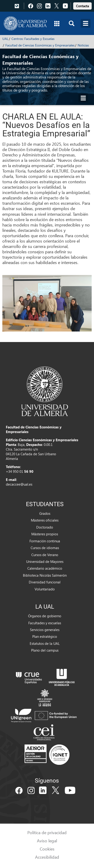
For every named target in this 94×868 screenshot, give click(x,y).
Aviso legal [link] (47, 841)
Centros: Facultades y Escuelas (33, 39)
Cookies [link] (47, 849)
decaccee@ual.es (19, 484)
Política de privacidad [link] (47, 832)
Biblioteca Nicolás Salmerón (45, 575)
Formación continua (45, 541)
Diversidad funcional (45, 582)
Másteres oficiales (45, 520)
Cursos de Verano (45, 555)
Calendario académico (45, 568)
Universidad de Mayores (45, 561)
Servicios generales (45, 630)
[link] (82, 5)
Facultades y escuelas (45, 623)
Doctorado (45, 527)
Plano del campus (45, 650)
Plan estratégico (45, 636)
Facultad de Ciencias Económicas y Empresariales (40, 45)
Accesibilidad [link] (47, 857)
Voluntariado (45, 589)
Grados (45, 513)
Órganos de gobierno (45, 616)
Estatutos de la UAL (45, 643)
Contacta (82, 6)
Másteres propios (45, 534)
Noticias (83, 45)
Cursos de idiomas (45, 548)
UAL (5, 39)
